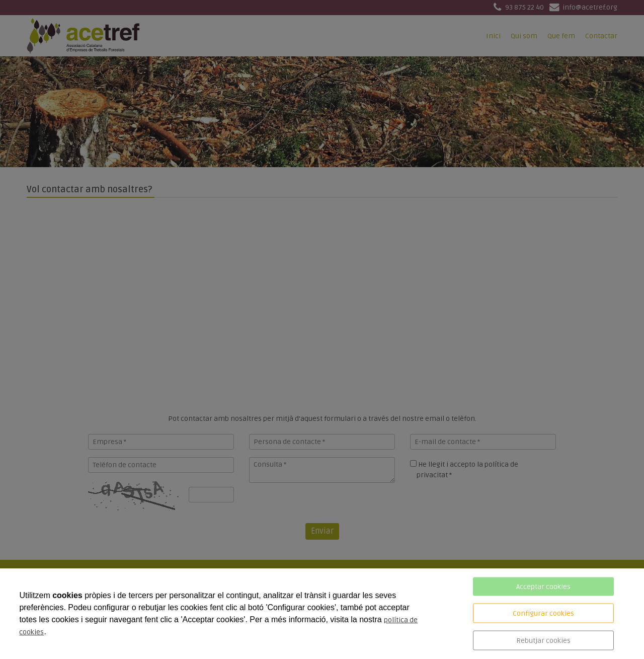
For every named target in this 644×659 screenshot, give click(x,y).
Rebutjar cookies (543, 641)
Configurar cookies (543, 613)
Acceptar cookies (543, 587)
